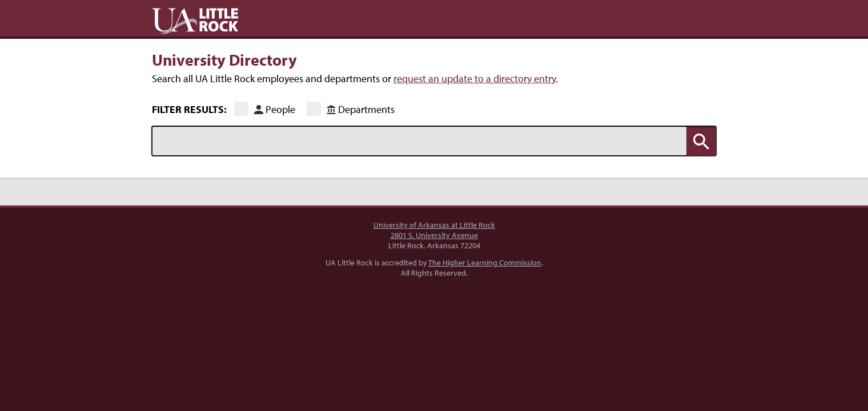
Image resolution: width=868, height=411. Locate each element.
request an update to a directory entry (475, 78)
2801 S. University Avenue (434, 235)
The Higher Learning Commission (485, 263)
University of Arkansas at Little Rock (434, 225)
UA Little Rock (195, 21)
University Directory (224, 59)
